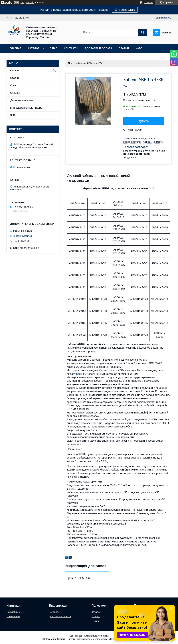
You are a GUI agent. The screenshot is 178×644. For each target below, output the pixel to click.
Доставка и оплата (98, 48)
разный (81, 374)
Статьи (124, 48)
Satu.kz (105, 636)
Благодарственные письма (26, 108)
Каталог (34, 48)
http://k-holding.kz (23, 231)
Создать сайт (27, 3)
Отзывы (15, 93)
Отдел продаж (125, 10)
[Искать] (143, 32)
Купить (144, 121)
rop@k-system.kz (23, 236)
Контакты (71, 48)
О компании (13, 616)
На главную (13, 612)
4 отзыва (148, 3)
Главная (16, 48)
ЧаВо (139, 48)
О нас (53, 48)
